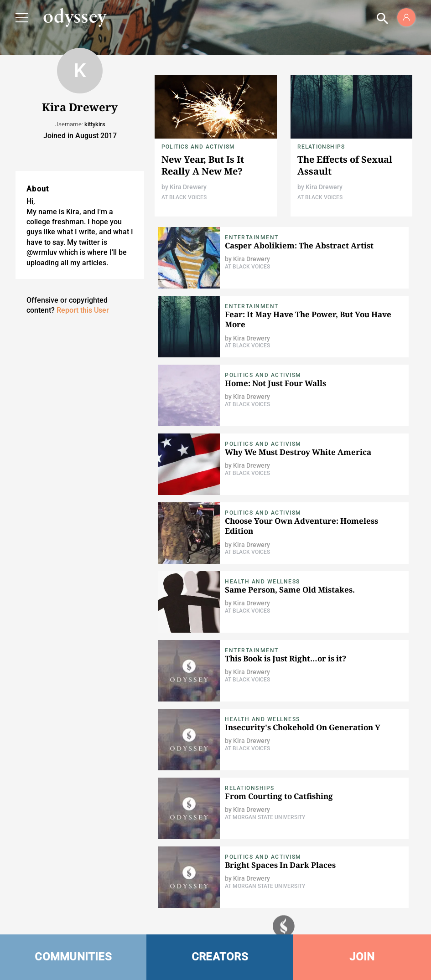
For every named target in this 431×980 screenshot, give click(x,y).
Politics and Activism (198, 147)
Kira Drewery (188, 187)
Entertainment (252, 237)
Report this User (83, 310)
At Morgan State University (265, 817)
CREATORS (220, 957)
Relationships (321, 147)
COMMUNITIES (73, 957)
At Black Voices (184, 197)
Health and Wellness (262, 582)
